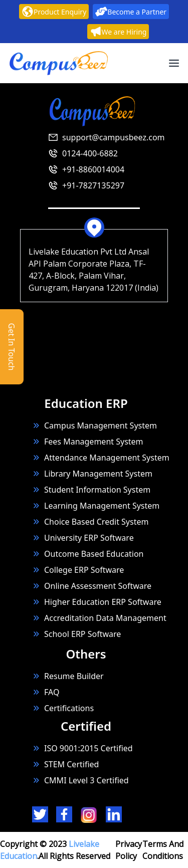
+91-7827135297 (93, 185)
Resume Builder (68, 676)
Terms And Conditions (163, 850)
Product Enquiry (54, 12)
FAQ (52, 692)
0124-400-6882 (90, 153)
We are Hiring (118, 32)
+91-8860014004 (93, 169)
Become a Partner (131, 12)
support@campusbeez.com (114, 137)
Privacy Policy (129, 850)
